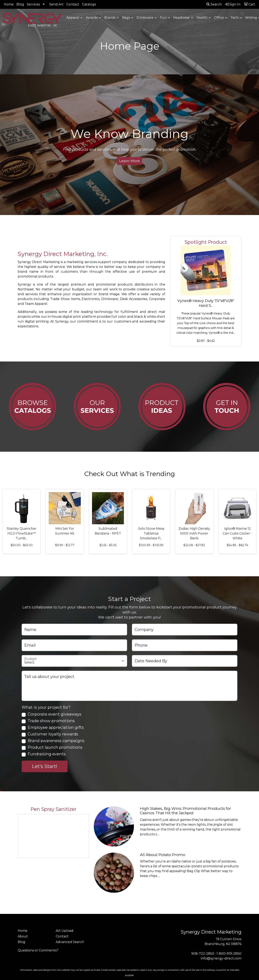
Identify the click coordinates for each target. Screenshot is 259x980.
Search (214, 4)
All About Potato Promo (163, 855)
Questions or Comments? (38, 950)
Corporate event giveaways (55, 714)
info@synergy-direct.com (221, 958)
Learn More (129, 161)
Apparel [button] (73, 18)
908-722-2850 (203, 954)
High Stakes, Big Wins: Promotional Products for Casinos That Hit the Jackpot (186, 811)
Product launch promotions (55, 747)
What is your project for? (46, 707)
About (23, 936)
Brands (110, 18)
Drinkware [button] (145, 18)
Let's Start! (45, 766)
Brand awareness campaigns (56, 741)
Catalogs (89, 4)
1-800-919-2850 (229, 954)
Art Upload (65, 931)
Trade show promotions (51, 721)
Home (9, 4)
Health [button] (202, 18)
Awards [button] (92, 18)
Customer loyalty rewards (53, 734)
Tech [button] (235, 18)
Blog (20, 4)
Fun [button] (163, 18)
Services (33, 4)
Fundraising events (47, 754)
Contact (73, 4)
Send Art (56, 4)
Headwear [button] (182, 18)
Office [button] (219, 18)
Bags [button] (126, 18)
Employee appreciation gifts (56, 728)
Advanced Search (70, 942)
